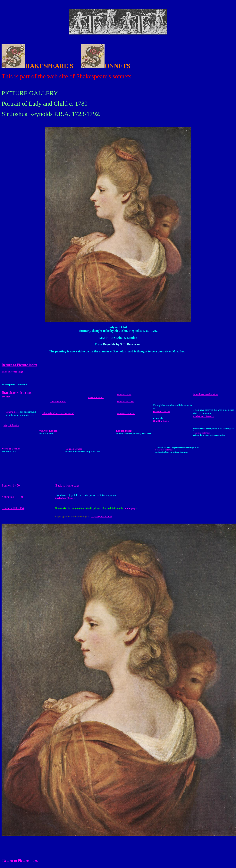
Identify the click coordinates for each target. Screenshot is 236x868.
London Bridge (124, 431)
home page (130, 508)
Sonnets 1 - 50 (124, 394)
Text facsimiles (58, 401)
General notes (13, 412)
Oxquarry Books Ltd (101, 516)
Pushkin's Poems (203, 416)
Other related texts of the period (58, 413)
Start (6, 393)
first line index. (161, 421)
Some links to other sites (205, 394)
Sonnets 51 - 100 (125, 401)
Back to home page (67, 485)
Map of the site (11, 425)
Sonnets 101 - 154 (126, 413)
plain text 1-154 (162, 411)
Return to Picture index (20, 861)
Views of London (48, 431)
